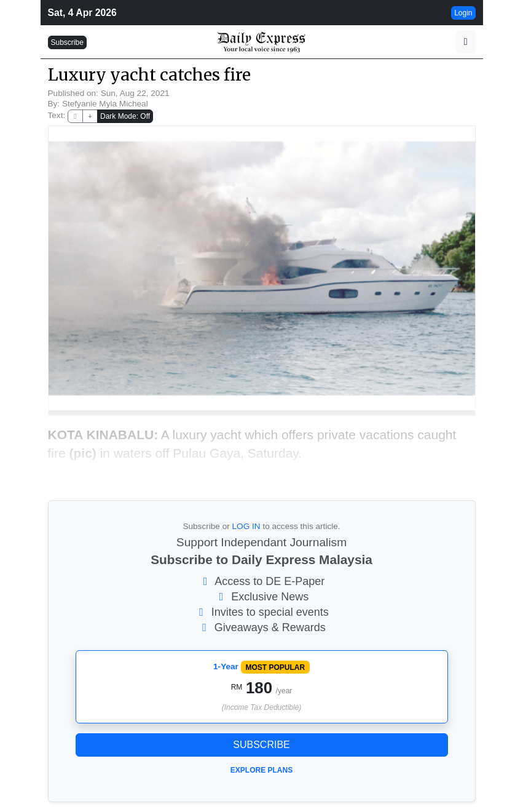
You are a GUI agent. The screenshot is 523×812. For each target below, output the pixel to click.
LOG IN (246, 526)
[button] (466, 42)
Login (463, 13)
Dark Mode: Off (125, 116)
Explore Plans (261, 770)
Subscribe (67, 42)
